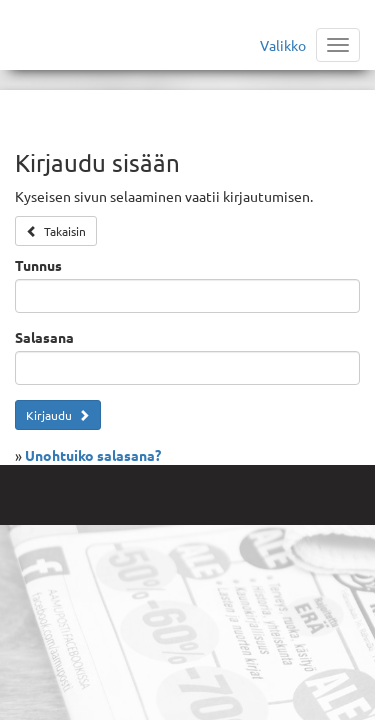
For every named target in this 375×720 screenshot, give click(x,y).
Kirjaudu (58, 415)
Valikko (283, 45)
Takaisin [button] (56, 231)
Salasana (44, 337)
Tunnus (38, 265)
